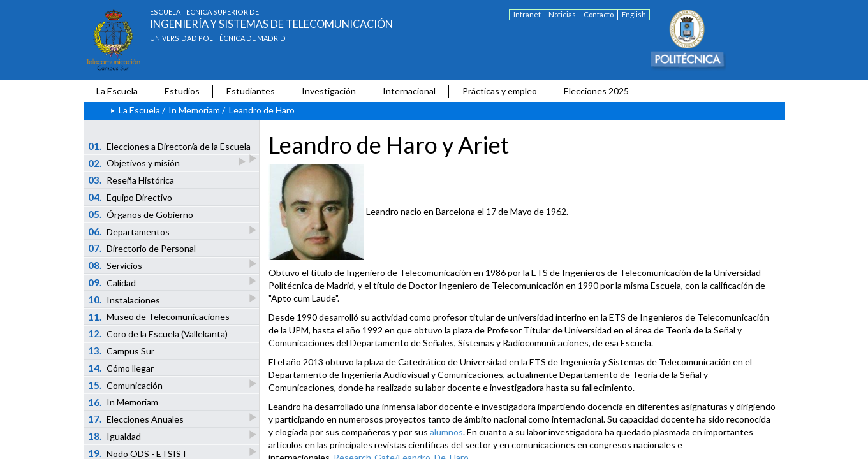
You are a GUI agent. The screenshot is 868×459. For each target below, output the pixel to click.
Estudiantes (251, 91)
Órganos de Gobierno (141, 214)
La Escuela (117, 91)
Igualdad (115, 436)
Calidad (113, 282)
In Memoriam (194, 110)
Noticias (562, 14)
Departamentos (129, 231)
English (634, 14)
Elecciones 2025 (596, 91)
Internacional (409, 91)
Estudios (182, 91)
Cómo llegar (121, 368)
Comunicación (126, 385)
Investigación (329, 91)
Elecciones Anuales (136, 419)
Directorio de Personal (142, 248)
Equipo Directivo (130, 197)
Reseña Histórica (131, 180)
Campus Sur (121, 351)
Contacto (599, 14)
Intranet (527, 14)
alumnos (446, 432)
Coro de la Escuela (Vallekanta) (158, 333)
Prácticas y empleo (500, 91)
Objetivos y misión (135, 163)
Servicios (116, 265)
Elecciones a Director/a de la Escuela (170, 147)
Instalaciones (125, 299)
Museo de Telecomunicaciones (159, 317)
